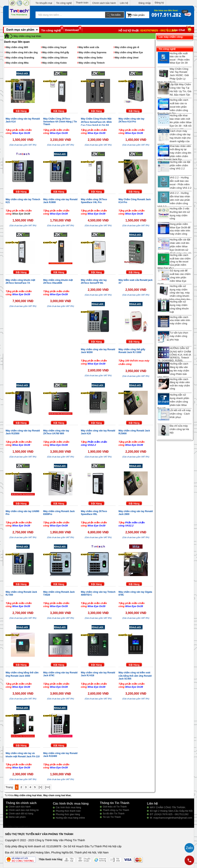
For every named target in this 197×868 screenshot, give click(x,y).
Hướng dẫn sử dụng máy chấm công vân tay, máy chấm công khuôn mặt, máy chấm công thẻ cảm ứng (174, 294)
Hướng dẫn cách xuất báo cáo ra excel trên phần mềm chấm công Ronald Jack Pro (173, 107)
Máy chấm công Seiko (91, 58)
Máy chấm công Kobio (55, 63)
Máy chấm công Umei (127, 58)
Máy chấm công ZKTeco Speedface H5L (94, 513)
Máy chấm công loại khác (27, 36)
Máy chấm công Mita (17, 63)
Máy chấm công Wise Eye (129, 52)
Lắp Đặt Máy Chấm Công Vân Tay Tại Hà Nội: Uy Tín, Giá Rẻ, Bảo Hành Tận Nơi (174, 91)
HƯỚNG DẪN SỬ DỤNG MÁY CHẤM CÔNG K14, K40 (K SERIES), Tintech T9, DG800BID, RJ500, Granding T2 (174, 356)
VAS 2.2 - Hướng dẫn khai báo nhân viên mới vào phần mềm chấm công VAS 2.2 (174, 200)
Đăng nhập (145, 3)
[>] (41, 787)
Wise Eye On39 (21, 214)
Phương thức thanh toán (68, 811)
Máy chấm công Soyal (54, 47)
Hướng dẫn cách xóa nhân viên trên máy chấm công (180, 320)
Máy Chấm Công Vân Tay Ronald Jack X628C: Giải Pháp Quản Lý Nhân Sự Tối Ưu (173, 75)
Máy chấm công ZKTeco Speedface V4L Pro (94, 201)
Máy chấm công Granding (20, 58)
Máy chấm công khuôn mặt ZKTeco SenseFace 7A (20, 282)
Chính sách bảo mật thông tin (24, 810)
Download (72, 30)
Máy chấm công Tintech (92, 63)
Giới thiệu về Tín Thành (115, 807)
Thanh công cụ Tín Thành (116, 810)
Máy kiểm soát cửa (89, 47)
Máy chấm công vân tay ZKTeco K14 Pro (131, 120)
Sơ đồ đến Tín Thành (114, 814)
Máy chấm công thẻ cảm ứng (22, 52)
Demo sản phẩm (17, 817)
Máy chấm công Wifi (17, 47)
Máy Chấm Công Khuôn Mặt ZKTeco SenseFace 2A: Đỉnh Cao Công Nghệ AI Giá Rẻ (96, 122)
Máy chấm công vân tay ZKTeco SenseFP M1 (94, 282)
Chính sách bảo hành (104, 3)
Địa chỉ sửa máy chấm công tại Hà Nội (179, 429)
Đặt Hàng (21, 111)
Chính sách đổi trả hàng (21, 814)
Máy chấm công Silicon (55, 58)
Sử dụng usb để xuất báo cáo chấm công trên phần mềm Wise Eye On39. (174, 277)
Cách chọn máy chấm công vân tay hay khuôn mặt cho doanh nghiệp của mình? (174, 138)
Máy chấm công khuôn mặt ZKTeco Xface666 (58, 282)
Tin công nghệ (64, 3)
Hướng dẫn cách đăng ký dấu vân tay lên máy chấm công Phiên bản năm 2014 (173, 370)
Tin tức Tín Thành (112, 817)
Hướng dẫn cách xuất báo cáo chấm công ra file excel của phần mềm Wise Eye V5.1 (174, 261)
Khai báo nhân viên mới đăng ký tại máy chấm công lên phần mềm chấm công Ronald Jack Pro (174, 153)
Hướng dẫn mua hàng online (70, 818)
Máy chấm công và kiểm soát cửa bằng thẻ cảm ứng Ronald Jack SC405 (135, 676)
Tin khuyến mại (44, 3)
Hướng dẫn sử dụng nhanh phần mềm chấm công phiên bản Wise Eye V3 (173, 401)
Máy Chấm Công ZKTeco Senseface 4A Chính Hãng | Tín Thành (60, 122)
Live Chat (182, 30)
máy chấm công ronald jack (16, 826)
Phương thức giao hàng (68, 814)
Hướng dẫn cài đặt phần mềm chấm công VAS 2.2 (180, 165)
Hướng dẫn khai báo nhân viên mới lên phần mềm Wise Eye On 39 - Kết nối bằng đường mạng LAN (174, 122)
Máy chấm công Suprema (93, 52)
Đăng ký (159, 3)
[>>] (48, 787)
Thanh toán (82, 3)
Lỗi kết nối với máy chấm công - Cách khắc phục (180, 414)
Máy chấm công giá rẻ (127, 47)
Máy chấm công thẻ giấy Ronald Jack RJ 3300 (132, 351)
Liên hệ (124, 3)
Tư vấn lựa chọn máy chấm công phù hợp (179, 336)
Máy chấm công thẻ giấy (56, 52)
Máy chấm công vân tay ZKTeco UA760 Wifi (56, 432)
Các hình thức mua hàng (68, 807)
